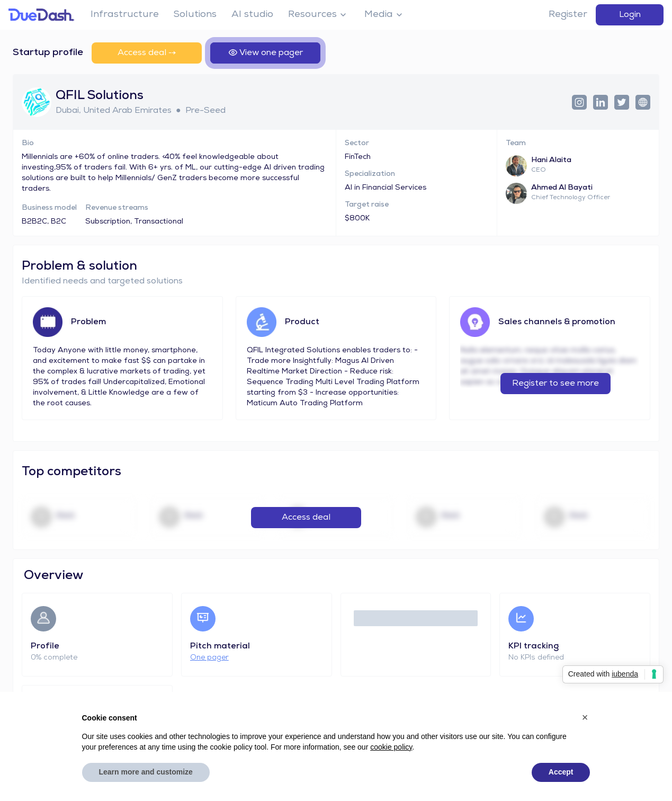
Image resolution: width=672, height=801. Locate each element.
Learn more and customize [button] (146, 772)
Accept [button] (561, 772)
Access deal (306, 518)
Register (568, 15)
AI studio (252, 15)
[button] (585, 717)
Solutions (195, 15)
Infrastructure (125, 15)
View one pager (266, 53)
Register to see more (555, 384)
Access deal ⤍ (147, 53)
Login (630, 15)
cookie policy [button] (391, 747)
